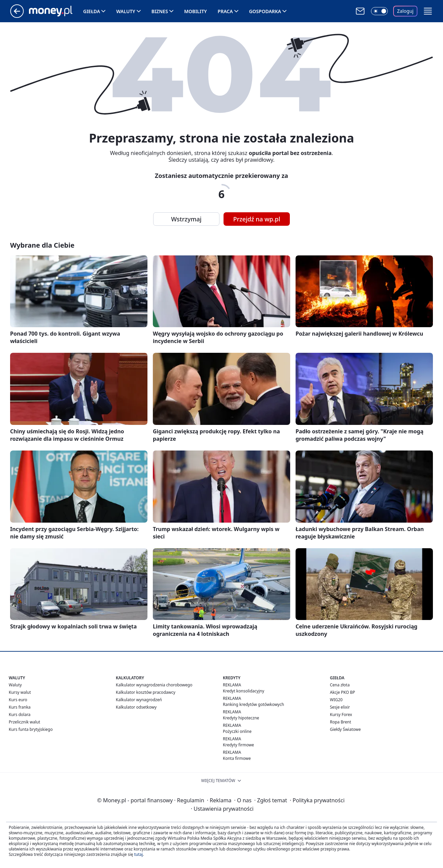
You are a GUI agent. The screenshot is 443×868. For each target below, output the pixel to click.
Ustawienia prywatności (222, 809)
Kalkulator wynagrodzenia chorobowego (154, 685)
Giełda (92, 11)
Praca (225, 11)
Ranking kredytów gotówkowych (253, 704)
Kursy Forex (341, 715)
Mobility (196, 11)
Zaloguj (405, 11)
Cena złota (340, 685)
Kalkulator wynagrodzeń (139, 700)
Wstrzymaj (186, 219)
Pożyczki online (237, 731)
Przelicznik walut (24, 722)
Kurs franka (20, 707)
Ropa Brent (340, 722)
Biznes (160, 11)
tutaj (138, 854)
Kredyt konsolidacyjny (244, 691)
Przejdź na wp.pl (257, 219)
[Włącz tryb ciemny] (379, 11)
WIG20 (336, 700)
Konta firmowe (237, 758)
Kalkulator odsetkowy (136, 707)
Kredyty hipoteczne (241, 718)
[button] (428, 11)
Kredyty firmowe (238, 745)
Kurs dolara (20, 715)
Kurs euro (18, 700)
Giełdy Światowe (345, 729)
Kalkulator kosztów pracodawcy (146, 692)
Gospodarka (265, 11)
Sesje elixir (340, 707)
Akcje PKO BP (343, 692)
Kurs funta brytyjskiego (31, 729)
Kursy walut (20, 692)
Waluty (126, 11)
